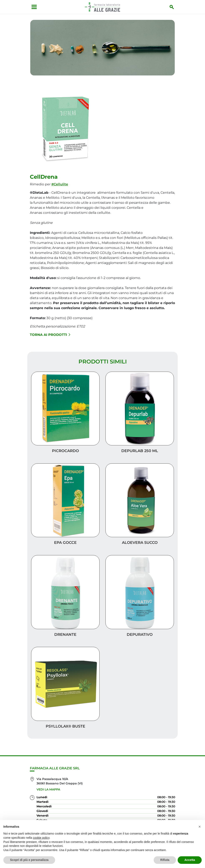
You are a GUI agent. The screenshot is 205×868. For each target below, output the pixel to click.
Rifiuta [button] (165, 860)
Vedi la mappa (48, 754)
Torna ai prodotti (50, 331)
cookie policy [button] (41, 838)
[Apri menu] (32, 7)
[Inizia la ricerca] (174, 7)
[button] (200, 827)
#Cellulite (60, 180)
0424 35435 (45, 797)
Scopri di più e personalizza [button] (29, 860)
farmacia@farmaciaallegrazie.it (60, 805)
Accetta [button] (190, 860)
